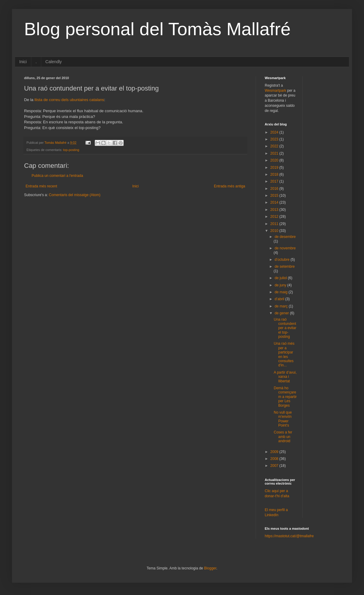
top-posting (71, 150)
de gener (282, 313)
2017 (275, 181)
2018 (275, 174)
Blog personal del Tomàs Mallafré (157, 29)
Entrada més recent (41, 186)
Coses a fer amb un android (283, 437)
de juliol (281, 278)
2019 (275, 168)
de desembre (285, 237)
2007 (275, 466)
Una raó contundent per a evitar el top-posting (285, 328)
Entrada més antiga (230, 186)
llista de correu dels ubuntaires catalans (69, 100)
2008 (275, 459)
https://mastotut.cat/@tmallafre (289, 536)
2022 (275, 146)
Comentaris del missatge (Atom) (74, 195)
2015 (275, 196)
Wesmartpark (275, 91)
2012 (275, 217)
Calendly (54, 62)
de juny (281, 285)
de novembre (285, 248)
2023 (275, 139)
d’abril (280, 299)
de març (282, 306)
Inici (23, 62)
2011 (275, 224)
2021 (275, 153)
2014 (275, 202)
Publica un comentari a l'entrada (57, 176)
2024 (275, 132)
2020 (275, 160)
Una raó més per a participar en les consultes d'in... (284, 354)
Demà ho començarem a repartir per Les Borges (285, 397)
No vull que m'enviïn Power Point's (283, 419)
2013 (275, 210)
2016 (275, 189)
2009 (275, 452)
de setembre (285, 267)
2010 (275, 231)
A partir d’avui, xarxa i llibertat (285, 377)
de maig (282, 292)
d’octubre (283, 260)
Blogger (210, 568)
